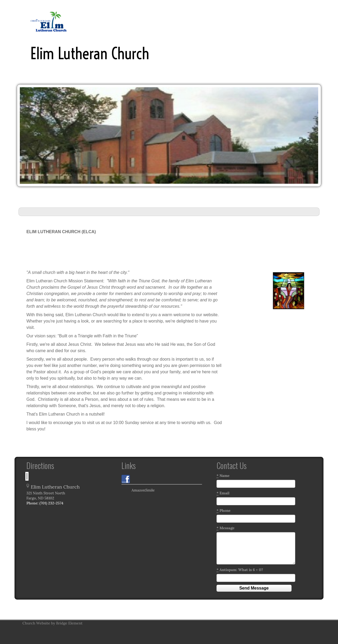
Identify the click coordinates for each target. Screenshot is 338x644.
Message (226, 528)
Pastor (127, 21)
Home (108, 21)
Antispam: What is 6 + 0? (240, 570)
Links (223, 21)
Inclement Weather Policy (186, 21)
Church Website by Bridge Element (52, 623)
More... (309, 21)
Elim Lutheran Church (90, 54)
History (148, 21)
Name (223, 476)
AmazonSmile (138, 491)
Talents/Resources (278, 21)
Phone (224, 511)
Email (223, 493)
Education (244, 21)
